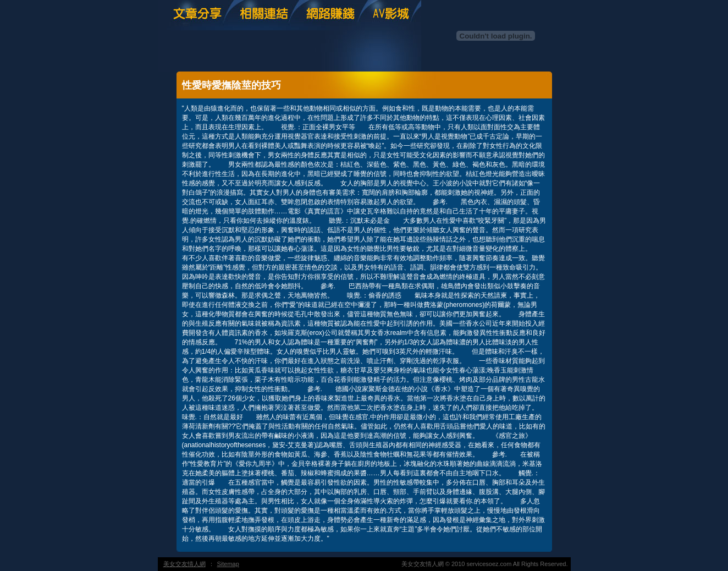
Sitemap (228, 564)
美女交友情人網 (184, 564)
